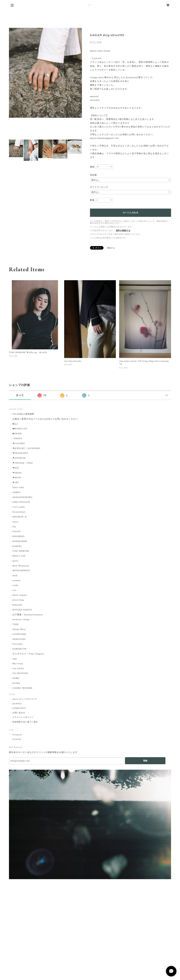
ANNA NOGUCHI (21, 502)
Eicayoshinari (19, 512)
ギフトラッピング (99, 187)
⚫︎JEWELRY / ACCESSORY (27, 448)
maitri (15, 561)
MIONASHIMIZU (21, 571)
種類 (92, 167)
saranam (16, 580)
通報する (111, 248)
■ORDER (17, 434)
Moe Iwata (18, 664)
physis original (20, 595)
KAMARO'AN (19, 649)
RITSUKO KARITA (22, 610)
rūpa (15, 659)
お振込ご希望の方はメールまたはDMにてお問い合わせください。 (46, 419)
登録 (145, 761)
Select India (18, 487)
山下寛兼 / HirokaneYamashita (28, 615)
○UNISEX (17, 439)
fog (14, 527)
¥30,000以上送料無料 (23, 414)
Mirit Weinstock (21, 566)
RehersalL (17, 605)
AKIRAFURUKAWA (22, 497)
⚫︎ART (16, 483)
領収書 (93, 175)
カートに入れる (131, 213)
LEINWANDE (19, 634)
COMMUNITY (19, 708)
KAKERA (17, 546)
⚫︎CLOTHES (19, 443)
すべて (20, 395)
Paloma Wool (19, 629)
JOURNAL (17, 704)
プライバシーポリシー (23, 717)
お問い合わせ (19, 713)
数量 (92, 200)
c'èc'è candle (19, 507)
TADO (16, 624)
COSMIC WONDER (22, 688)
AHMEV (17, 492)
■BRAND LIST (20, 429)
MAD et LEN (19, 556)
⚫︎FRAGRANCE (20, 453)
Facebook (17, 739)
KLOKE (16, 683)
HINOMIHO (19, 536)
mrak (15, 575)
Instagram (17, 735)
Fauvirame (18, 644)
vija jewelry (18, 668)
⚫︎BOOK (17, 478)
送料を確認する (123, 231)
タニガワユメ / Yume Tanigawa (28, 654)
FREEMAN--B (20, 517)
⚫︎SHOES (17, 473)
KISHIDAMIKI (20, 541)
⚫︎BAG (16, 468)
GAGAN (16, 531)
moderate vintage (21, 619)
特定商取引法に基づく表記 (25, 722)
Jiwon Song (18, 600)
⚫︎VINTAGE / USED (22, 463)
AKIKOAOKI (19, 639)
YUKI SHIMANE (21, 551)
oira (14, 590)
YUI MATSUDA (20, 673)
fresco (15, 522)
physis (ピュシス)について (25, 699)
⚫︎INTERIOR (19, 458)
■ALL (15, 424)
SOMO (16, 678)
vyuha (15, 585)
